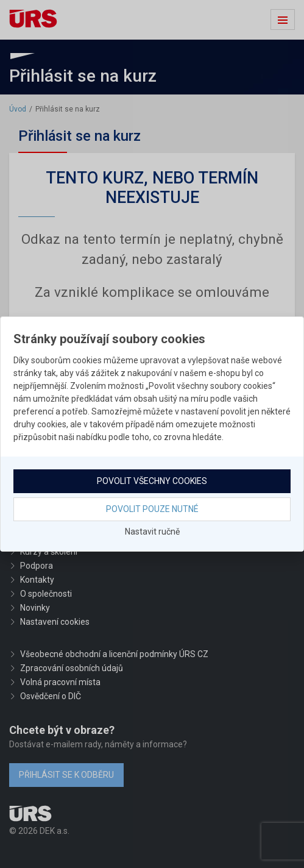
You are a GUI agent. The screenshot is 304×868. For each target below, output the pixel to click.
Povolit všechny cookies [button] (152, 481)
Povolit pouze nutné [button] (152, 509)
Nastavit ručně (152, 532)
